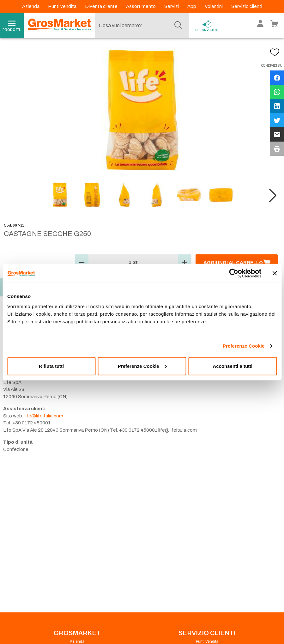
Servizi (172, 6)
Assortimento (141, 6)
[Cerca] (178, 25)
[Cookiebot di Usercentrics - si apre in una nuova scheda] (234, 273)
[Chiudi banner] (275, 273)
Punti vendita (63, 6)
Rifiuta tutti (51, 366)
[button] (273, 196)
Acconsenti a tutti (233, 366)
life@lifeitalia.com (44, 416)
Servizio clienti (247, 6)
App (192, 6)
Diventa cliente (102, 6)
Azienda (31, 6)
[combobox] (141, 25)
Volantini (214, 6)
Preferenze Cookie (244, 346)
